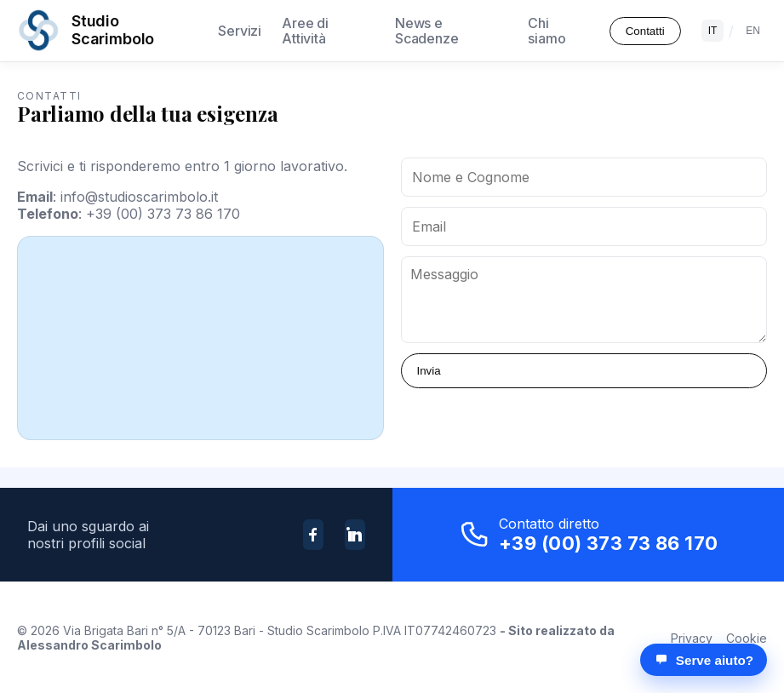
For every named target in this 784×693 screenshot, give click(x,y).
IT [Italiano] (713, 31)
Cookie (747, 638)
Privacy (692, 638)
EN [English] (753, 31)
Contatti (645, 31)
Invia (429, 371)
